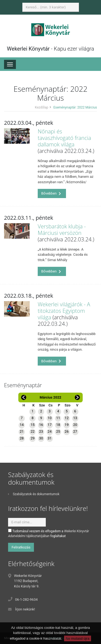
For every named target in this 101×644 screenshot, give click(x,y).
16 (41, 425)
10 (50, 418)
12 (67, 418)
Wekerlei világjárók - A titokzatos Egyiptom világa (64, 311)
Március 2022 (50, 397)
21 (22, 431)
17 (50, 425)
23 (41, 431)
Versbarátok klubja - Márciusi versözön (62, 230)
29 (33, 438)
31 (50, 438)
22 (33, 431)
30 (41, 438)
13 (75, 418)
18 (58, 425)
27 (75, 431)
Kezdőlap (42, 107)
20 (75, 425)
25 (58, 431)
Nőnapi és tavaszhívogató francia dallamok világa (64, 138)
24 (50, 431)
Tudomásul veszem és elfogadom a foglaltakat (49, 533)
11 (58, 418)
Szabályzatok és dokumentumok (34, 494)
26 (67, 431)
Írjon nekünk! (25, 609)
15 (33, 425)
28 (22, 438)
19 (67, 425)
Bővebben (51, 193)
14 (22, 425)
